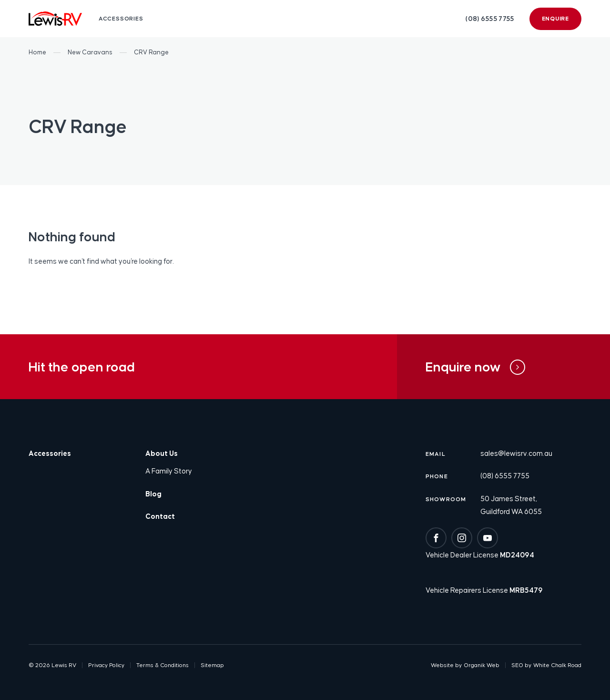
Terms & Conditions (163, 665)
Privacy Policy (106, 665)
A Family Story (169, 471)
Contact (160, 516)
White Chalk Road (557, 665)
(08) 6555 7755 (490, 19)
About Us (162, 453)
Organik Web (482, 665)
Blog (153, 494)
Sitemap (212, 665)
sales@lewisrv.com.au (516, 453)
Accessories (50, 453)
